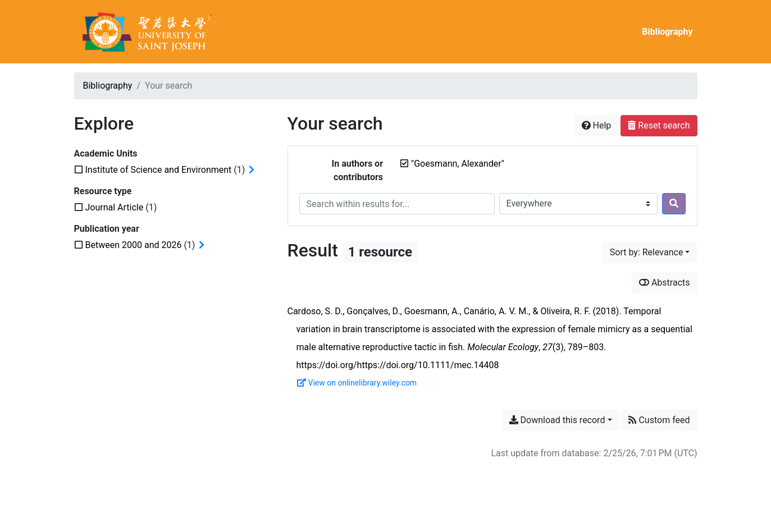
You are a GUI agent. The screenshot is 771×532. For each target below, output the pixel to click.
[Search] (674, 204)
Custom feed (659, 420)
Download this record (557, 420)
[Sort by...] (650, 253)
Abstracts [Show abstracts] (665, 283)
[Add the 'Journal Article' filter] (115, 207)
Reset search (659, 125)
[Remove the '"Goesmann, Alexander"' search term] (458, 164)
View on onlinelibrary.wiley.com (357, 383)
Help (597, 125)
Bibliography (667, 32)
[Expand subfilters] (252, 170)
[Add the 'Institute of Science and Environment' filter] (159, 170)
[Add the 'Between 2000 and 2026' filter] (134, 245)
